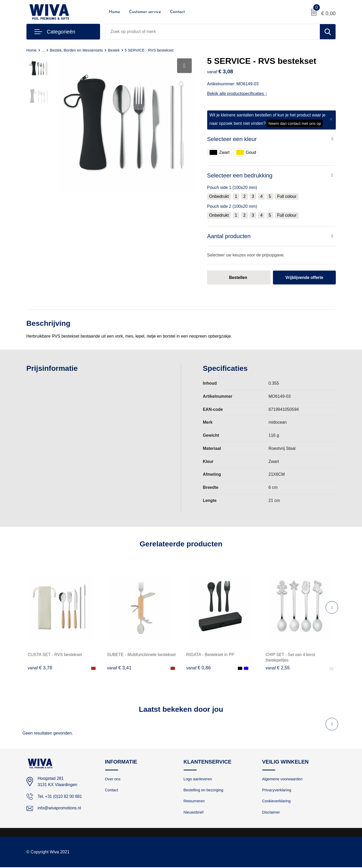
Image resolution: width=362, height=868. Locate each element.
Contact (177, 12)
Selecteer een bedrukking (240, 175)
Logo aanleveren (198, 779)
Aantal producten (229, 236)
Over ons (113, 779)
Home (115, 12)
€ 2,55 (278, 668)
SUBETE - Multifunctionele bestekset (141, 655)
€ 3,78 (40, 668)
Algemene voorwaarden (283, 779)
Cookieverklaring (277, 802)
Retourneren (194, 802)
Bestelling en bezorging (204, 790)
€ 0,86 (199, 668)
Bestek (116, 50)
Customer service (145, 12)
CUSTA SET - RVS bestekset (55, 655)
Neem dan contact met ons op (295, 123)
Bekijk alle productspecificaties (237, 94)
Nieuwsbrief (194, 813)
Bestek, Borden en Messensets (77, 50)
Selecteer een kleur (232, 139)
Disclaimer (271, 813)
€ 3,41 (119, 668)
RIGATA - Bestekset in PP (210, 655)
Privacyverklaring (277, 790)
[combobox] (213, 32)
